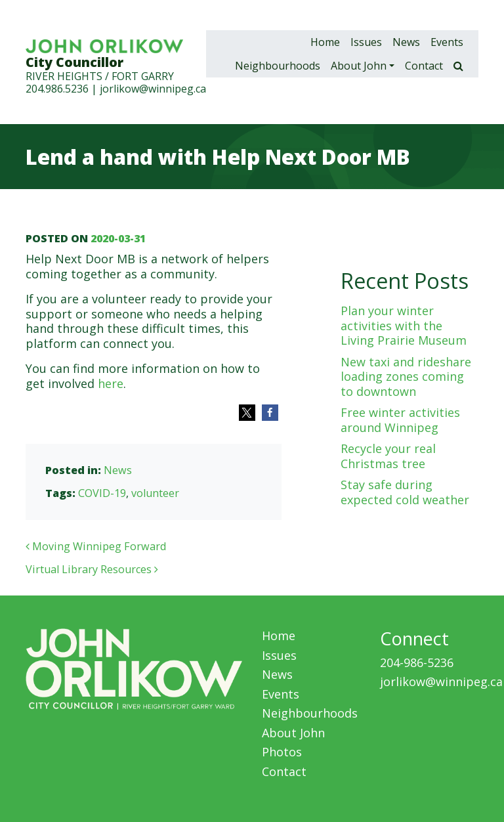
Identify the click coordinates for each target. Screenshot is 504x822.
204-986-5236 (417, 662)
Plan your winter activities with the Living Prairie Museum (404, 325)
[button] (247, 413)
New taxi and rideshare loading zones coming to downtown (406, 377)
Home (325, 42)
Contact (424, 66)
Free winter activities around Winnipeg (400, 420)
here (111, 383)
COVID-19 (102, 493)
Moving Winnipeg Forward (96, 546)
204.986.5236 (57, 89)
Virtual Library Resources (92, 569)
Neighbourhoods (278, 66)
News (406, 42)
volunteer (155, 493)
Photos (282, 752)
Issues (366, 42)
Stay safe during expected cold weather (405, 492)
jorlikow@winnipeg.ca (153, 89)
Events (447, 42)
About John (359, 66)
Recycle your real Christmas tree (388, 456)
